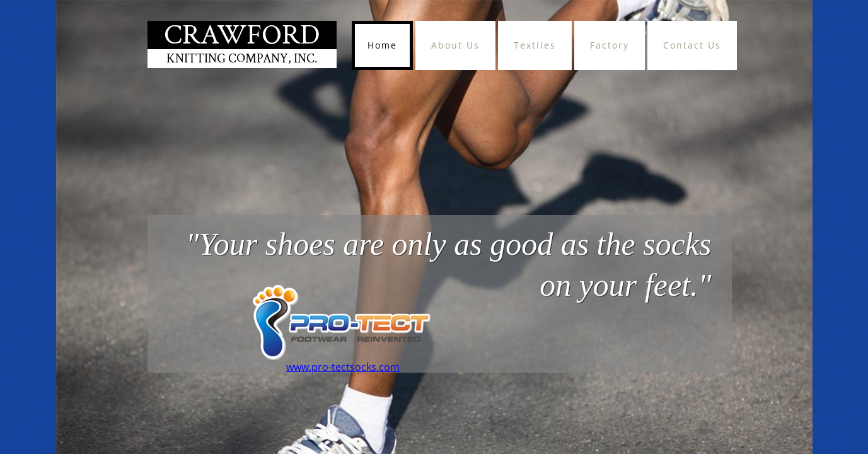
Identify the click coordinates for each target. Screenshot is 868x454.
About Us (455, 45)
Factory (610, 45)
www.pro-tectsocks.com (343, 367)
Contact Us (692, 45)
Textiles (535, 45)
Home (382, 45)
